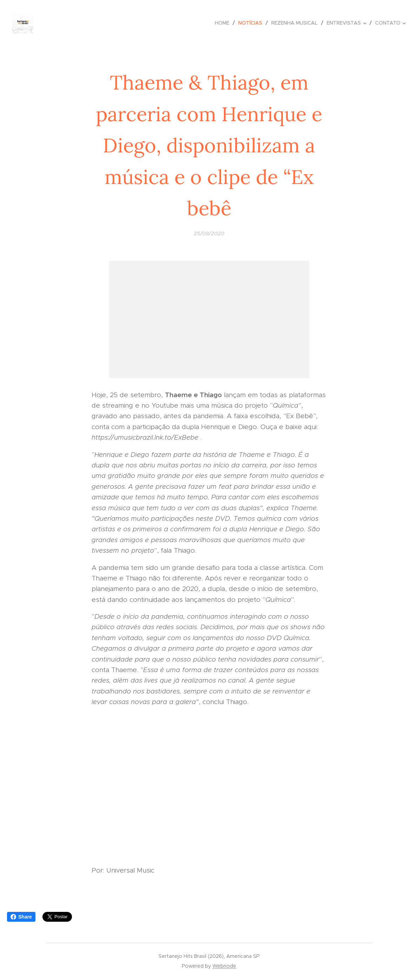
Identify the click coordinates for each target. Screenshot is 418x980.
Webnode (224, 966)
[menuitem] (224, 23)
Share (21, 917)
